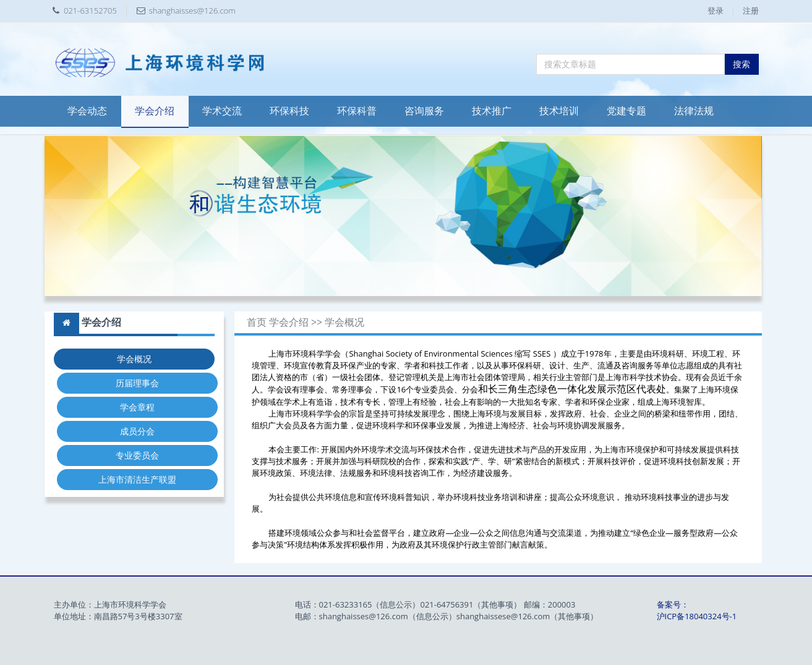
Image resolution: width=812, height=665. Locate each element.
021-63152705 (90, 11)
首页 (257, 322)
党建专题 (626, 111)
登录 (716, 11)
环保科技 (289, 111)
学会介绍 (155, 111)
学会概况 (134, 359)
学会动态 (87, 111)
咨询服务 (424, 111)
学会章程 (137, 407)
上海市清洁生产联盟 (137, 479)
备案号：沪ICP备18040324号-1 (697, 610)
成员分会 (137, 431)
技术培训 (559, 111)
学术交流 (222, 111)
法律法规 (694, 111)
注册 (751, 11)
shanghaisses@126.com (192, 11)
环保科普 (357, 111)
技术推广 (492, 111)
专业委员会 (137, 455)
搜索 (741, 64)
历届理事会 (137, 383)
